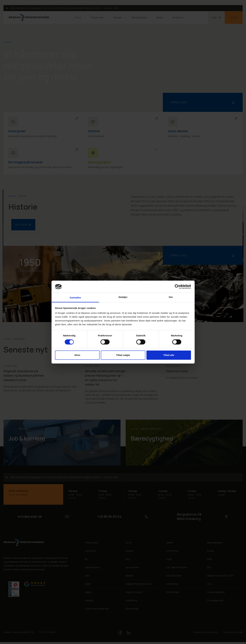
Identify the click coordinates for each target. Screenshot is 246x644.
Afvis (77, 355)
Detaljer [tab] (123, 297)
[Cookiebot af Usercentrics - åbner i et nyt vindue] (177, 287)
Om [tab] (171, 297)
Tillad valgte (123, 355)
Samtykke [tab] (75, 298)
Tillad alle (169, 355)
